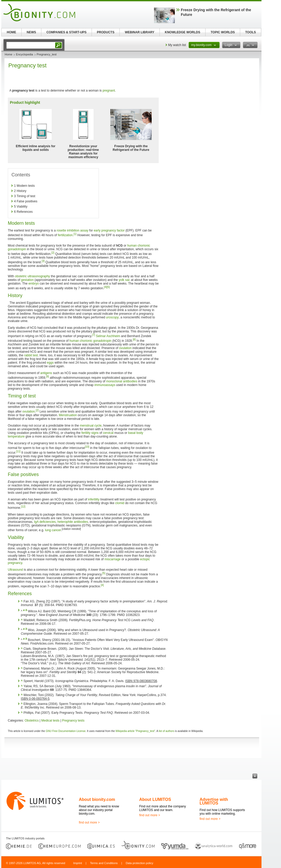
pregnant (109, 91)
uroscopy (112, 317)
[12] (23, 507)
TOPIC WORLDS (223, 32)
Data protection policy (139, 863)
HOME (11, 32)
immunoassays (105, 385)
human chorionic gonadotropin (90, 341)
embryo (34, 284)
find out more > (89, 822)
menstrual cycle (91, 426)
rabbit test (31, 355)
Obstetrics (32, 721)
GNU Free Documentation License (66, 731)
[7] (94, 335)
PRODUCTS (106, 32)
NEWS (31, 32)
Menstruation (68, 415)
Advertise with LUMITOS (214, 801)
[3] (43, 261)
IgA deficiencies (45, 522)
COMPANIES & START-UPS (66, 32)
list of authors (166, 731)
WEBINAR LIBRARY (140, 32)
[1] (75, 234)
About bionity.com (97, 799)
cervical (108, 433)
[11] (18, 451)
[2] (53, 253)
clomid (120, 503)
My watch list (177, 45)
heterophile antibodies (73, 522)
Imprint (78, 863)
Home (8, 54)
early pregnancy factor (109, 230)
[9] (47, 377)
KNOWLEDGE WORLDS (183, 32)
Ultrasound (15, 570)
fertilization (65, 235)
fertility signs (90, 433)
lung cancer (53, 530)
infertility (94, 499)
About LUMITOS (155, 799)
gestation (27, 280)
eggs (50, 363)
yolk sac (124, 280)
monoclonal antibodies (122, 381)
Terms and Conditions (104, 863)
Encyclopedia (24, 54)
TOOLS (250, 32)
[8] (134, 340)
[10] (87, 447)
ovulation (125, 348)
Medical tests (50, 721)
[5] (108, 287)
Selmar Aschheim (108, 336)
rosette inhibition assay (72, 230)
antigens (46, 373)
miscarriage (113, 559)
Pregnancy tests (73, 721)
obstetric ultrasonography (32, 276)
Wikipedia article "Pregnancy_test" (135, 731)
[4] (106, 287)
